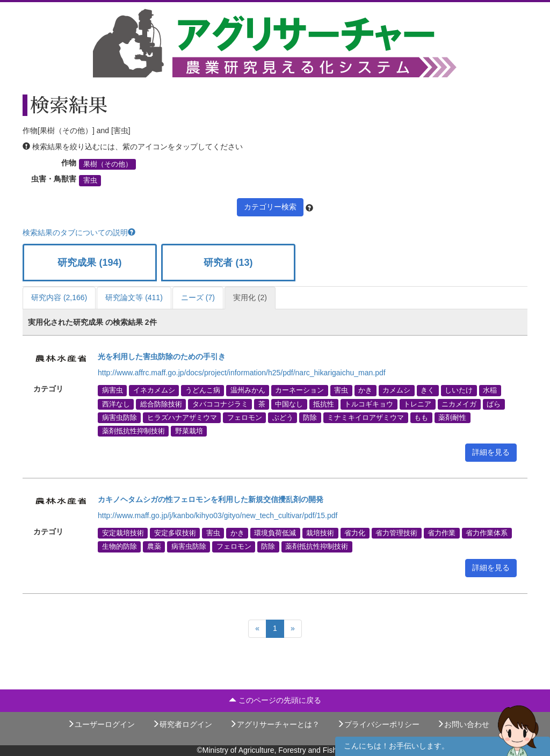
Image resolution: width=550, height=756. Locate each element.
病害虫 (113, 390)
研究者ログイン (182, 724)
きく (428, 390)
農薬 (154, 547)
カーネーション (299, 390)
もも (421, 417)
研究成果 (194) (89, 263)
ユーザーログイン (101, 724)
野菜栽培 (189, 431)
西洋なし (116, 404)
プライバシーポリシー (378, 724)
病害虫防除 (120, 417)
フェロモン (245, 417)
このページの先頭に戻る (275, 700)
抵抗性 (324, 404)
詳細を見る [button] (491, 452)
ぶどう (283, 417)
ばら (494, 404)
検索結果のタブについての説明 (79, 232)
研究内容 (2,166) (59, 297)
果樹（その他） (108, 164)
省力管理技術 (396, 533)
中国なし (289, 404)
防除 (310, 417)
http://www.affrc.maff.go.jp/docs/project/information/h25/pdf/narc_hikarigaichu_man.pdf (242, 373)
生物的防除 (120, 547)
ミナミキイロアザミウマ (366, 417)
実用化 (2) (250, 297)
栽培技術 (320, 533)
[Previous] (257, 629)
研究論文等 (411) (134, 297)
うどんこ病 (203, 390)
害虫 (90, 180)
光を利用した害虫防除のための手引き (162, 357)
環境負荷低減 (275, 533)
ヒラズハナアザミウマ (182, 417)
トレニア (417, 404)
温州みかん (248, 390)
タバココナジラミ (220, 404)
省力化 (355, 533)
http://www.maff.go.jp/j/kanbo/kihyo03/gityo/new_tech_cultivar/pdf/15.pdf (218, 515)
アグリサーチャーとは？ (274, 724)
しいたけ (459, 390)
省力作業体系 (487, 533)
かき (365, 390)
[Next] (293, 629)
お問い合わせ (463, 724)
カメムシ (396, 390)
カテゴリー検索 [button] (270, 207)
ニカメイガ (459, 404)
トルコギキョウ (369, 404)
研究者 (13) (228, 263)
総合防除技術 (161, 404)
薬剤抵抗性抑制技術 (133, 431)
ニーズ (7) (198, 297)
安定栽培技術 (123, 533)
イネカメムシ (154, 390)
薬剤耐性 (452, 417)
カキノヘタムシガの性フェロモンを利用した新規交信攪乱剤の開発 (211, 499)
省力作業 (442, 533)
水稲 (490, 390)
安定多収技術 (175, 533)
